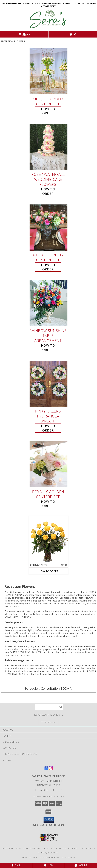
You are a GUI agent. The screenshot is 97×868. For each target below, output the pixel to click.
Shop (24, 34)
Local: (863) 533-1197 (48, 790)
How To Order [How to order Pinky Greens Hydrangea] (48, 428)
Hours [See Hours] (81, 865)
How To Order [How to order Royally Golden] (48, 504)
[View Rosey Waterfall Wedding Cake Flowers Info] (48, 147)
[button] (49, 820)
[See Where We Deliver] (48, 722)
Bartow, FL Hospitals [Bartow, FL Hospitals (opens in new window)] (43, 848)
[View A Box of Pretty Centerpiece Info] (48, 228)
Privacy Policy (30, 857)
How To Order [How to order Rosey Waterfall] (48, 191)
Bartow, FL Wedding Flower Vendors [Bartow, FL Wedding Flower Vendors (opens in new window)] (76, 848)
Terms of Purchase (49, 857)
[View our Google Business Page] (46, 769)
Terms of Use (68, 857)
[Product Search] (49, 707)
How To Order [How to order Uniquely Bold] (48, 111)
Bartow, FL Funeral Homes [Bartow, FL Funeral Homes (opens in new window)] (16, 848)
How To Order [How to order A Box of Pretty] (48, 267)
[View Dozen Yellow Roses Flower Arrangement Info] (48, 540)
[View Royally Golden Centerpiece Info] (48, 464)
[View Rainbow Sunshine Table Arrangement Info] (48, 303)
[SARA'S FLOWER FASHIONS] (49, 27)
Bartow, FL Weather (48, 853)
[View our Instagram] (51, 769)
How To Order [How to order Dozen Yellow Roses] (48, 571)
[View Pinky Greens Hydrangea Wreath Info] (48, 384)
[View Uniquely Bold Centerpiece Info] (48, 71)
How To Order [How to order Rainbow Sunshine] (48, 348)
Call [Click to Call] (16, 865)
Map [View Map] (48, 865)
